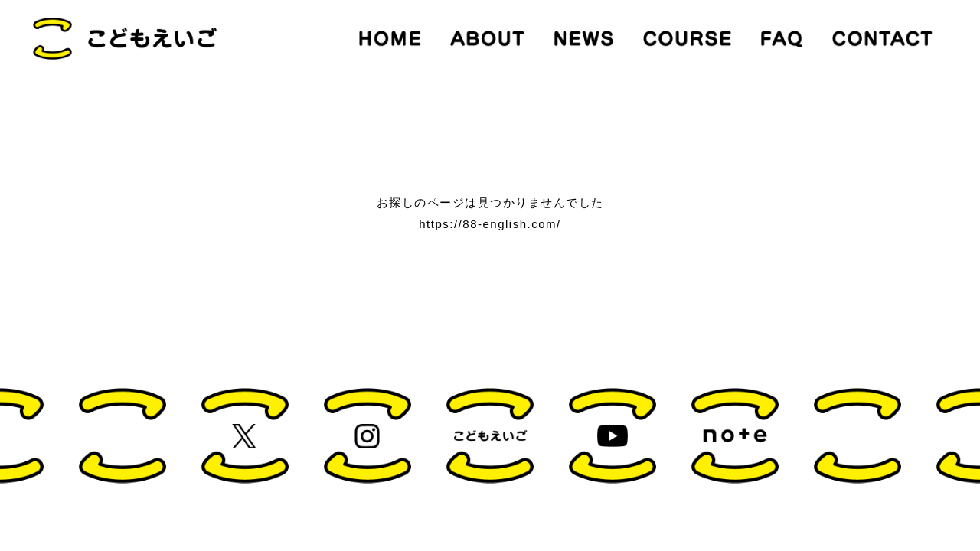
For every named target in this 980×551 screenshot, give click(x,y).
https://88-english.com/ (490, 224)
